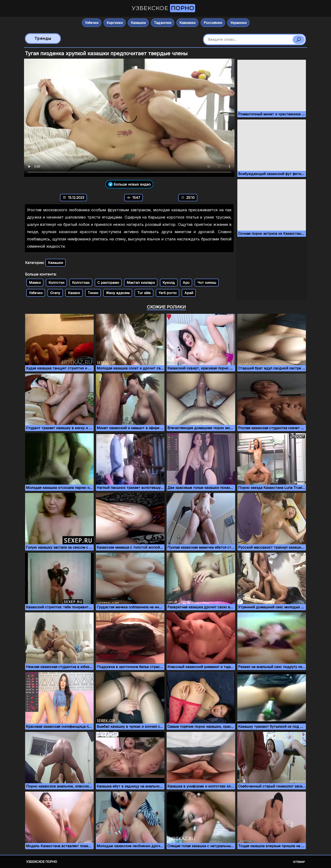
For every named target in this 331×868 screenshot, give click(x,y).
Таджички (163, 23)
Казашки (138, 23)
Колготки (56, 283)
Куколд (169, 283)
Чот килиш (207, 283)
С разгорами (108, 283)
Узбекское (163, 8)
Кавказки (187, 23)
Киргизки (115, 23)
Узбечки (92, 23)
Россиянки (213, 23)
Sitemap (299, 862)
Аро (186, 283)
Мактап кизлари (141, 283)
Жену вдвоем (118, 293)
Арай (189, 293)
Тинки (93, 293)
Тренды (43, 38)
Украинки (238, 23)
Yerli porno (168, 293)
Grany (55, 293)
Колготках (81, 283)
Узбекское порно (42, 862)
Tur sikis (144, 293)
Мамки (35, 283)
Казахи (74, 293)
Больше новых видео (129, 184)
